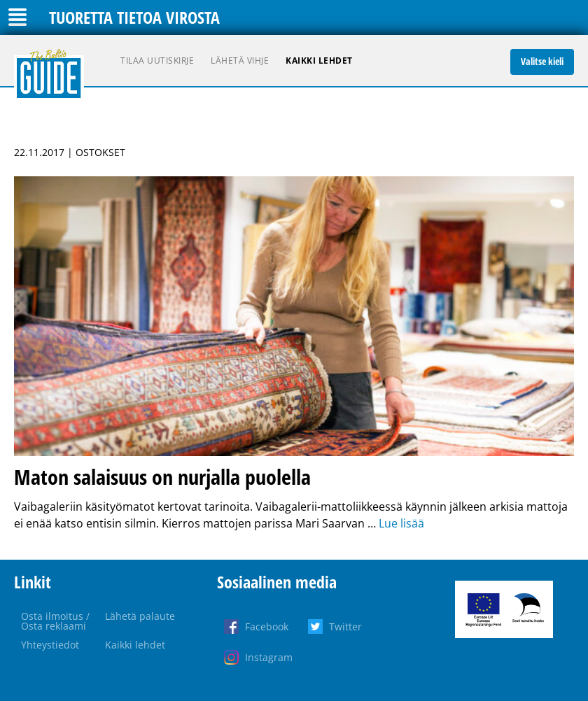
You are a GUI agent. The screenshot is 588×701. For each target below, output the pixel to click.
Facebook (267, 626)
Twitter (345, 626)
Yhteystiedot (50, 645)
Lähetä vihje (240, 61)
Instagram (269, 657)
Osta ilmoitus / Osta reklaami (55, 621)
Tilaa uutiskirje (157, 61)
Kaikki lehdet (319, 61)
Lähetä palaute (140, 616)
